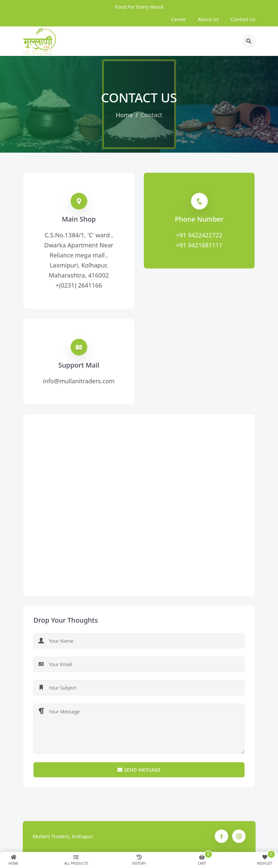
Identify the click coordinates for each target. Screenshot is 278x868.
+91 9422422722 (199, 235)
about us (209, 19)
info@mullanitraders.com (79, 381)
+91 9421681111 (199, 245)
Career (179, 19)
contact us (243, 19)
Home (124, 115)
